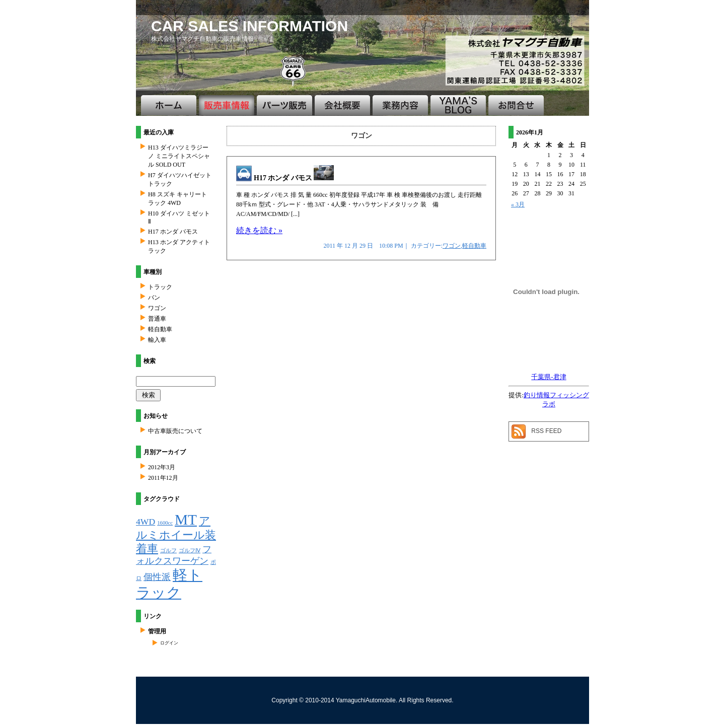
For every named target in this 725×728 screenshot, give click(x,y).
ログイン (169, 643)
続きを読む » (259, 230)
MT (186, 520)
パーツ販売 (284, 105)
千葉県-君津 (549, 377)
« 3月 (518, 204)
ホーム (169, 105)
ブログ (458, 105)
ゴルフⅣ (190, 551)
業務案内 (400, 105)
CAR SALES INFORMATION (249, 26)
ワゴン (452, 246)
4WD (146, 522)
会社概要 (342, 105)
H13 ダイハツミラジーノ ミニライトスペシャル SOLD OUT (179, 156)
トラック (160, 287)
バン (154, 298)
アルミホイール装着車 (176, 535)
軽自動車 (474, 246)
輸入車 (157, 340)
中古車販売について (175, 431)
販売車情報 (227, 105)
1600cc (165, 523)
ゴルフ (168, 551)
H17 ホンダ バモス (294, 178)
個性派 (157, 577)
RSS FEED (546, 431)
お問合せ (516, 105)
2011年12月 (163, 478)
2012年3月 (162, 467)
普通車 (157, 319)
